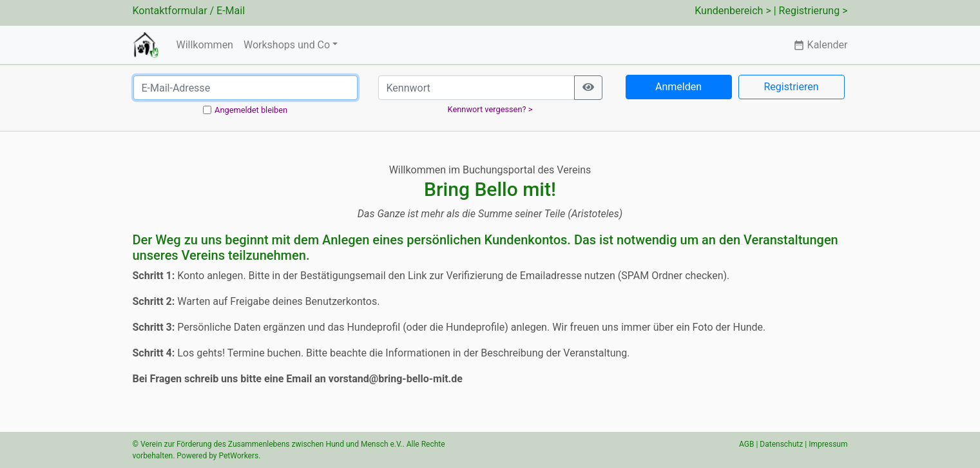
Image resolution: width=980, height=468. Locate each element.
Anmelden (678, 87)
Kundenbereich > (733, 11)
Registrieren (791, 87)
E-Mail (231, 11)
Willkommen (204, 45)
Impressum (828, 444)
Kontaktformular (170, 11)
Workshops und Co (287, 45)
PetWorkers (238, 456)
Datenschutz (781, 444)
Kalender (821, 45)
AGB (746, 444)
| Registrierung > (811, 11)
